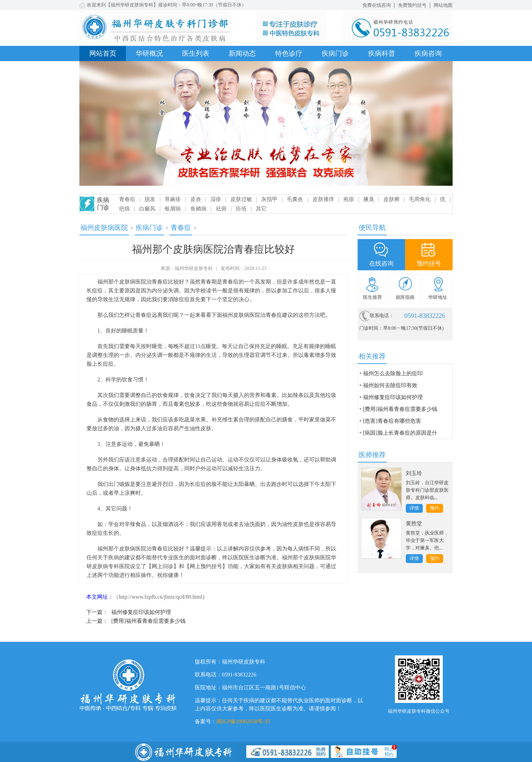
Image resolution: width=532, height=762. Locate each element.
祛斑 (221, 209)
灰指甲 (269, 199)
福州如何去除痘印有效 (390, 385)
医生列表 (196, 53)
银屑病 (173, 209)
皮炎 (196, 199)
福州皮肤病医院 (104, 228)
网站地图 (443, 5)
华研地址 (438, 297)
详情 (414, 508)
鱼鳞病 (198, 209)
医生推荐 (373, 297)
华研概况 (149, 53)
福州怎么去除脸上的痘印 (393, 373)
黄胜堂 (414, 523)
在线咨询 (381, 264)
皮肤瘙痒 (323, 199)
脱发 (150, 199)
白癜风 (147, 209)
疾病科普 (382, 53)
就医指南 (405, 297)
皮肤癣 (392, 199)
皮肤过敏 (241, 199)
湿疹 (216, 199)
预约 (435, 508)
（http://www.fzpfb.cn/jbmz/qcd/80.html (158, 597)
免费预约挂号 (412, 5)
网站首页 (103, 53)
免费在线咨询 (377, 5)
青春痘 (127, 199)
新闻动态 (242, 53)
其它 (261, 209)
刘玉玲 (414, 473)
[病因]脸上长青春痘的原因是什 (400, 433)
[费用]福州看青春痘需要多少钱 (148, 621)
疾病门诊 (335, 53)
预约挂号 (429, 264)
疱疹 (349, 199)
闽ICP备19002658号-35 (243, 721)
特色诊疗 (289, 53)
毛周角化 (420, 199)
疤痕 (125, 209)
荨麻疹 (173, 199)
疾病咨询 (428, 53)
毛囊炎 (295, 199)
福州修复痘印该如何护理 (141, 612)
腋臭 (369, 199)
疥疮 (241, 209)
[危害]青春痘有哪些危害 (392, 421)
